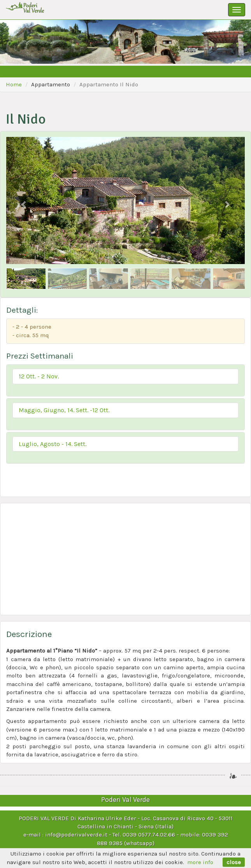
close (234, 862)
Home (14, 84)
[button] (125, 376)
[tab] (125, 380)
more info (200, 862)
